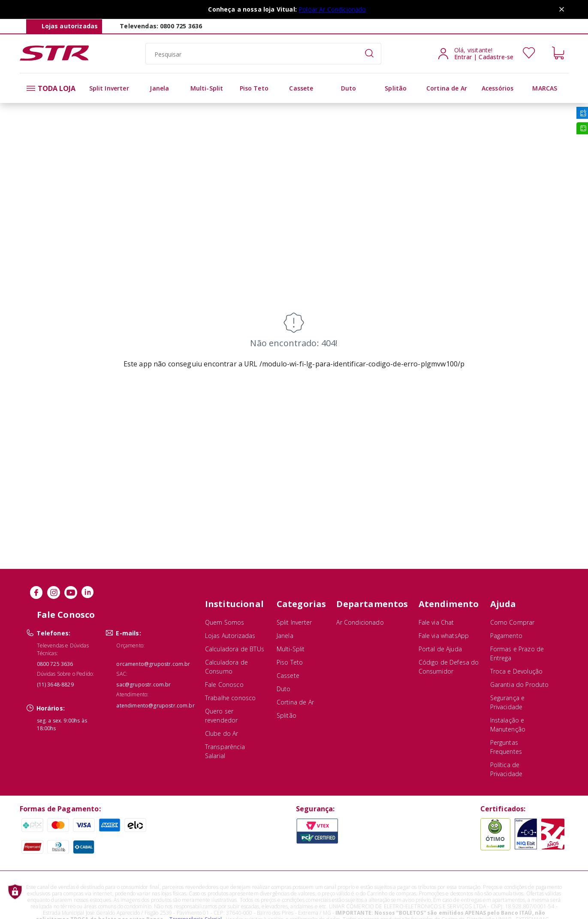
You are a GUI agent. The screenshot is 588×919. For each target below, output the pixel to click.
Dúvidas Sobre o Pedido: (66, 674)
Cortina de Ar (295, 702)
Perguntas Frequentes (506, 747)
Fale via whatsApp (444, 636)
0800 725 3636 (55, 664)
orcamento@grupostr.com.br (153, 664)
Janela (285, 636)
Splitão (286, 715)
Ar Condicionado (360, 622)
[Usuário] (482, 54)
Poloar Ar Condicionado (332, 9)
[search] (263, 54)
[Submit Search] (369, 54)
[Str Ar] (54, 58)
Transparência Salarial (225, 751)
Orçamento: (130, 645)
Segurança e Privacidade (508, 702)
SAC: (122, 674)
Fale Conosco (224, 685)
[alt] (109, 88)
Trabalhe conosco (231, 698)
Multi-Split (291, 649)
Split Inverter (294, 622)
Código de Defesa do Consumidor (449, 667)
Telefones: (54, 633)
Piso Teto (290, 662)
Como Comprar (513, 622)
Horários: (51, 708)
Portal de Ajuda (440, 649)
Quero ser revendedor (222, 716)
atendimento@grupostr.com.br (155, 706)
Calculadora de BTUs (235, 649)
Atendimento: (132, 694)
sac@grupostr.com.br (143, 685)
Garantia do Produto (520, 685)
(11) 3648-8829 (55, 685)
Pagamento (506, 636)
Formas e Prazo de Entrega (517, 653)
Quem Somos (225, 622)
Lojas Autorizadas (230, 636)
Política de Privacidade (507, 769)
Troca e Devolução (517, 671)
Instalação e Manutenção (508, 725)
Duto (284, 689)
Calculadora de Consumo (226, 667)
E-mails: (128, 633)
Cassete (288, 676)
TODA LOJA (51, 88)
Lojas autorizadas (70, 26)
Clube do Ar (222, 733)
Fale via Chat (436, 622)
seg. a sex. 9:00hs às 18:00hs (62, 724)
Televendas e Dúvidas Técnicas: (63, 649)
